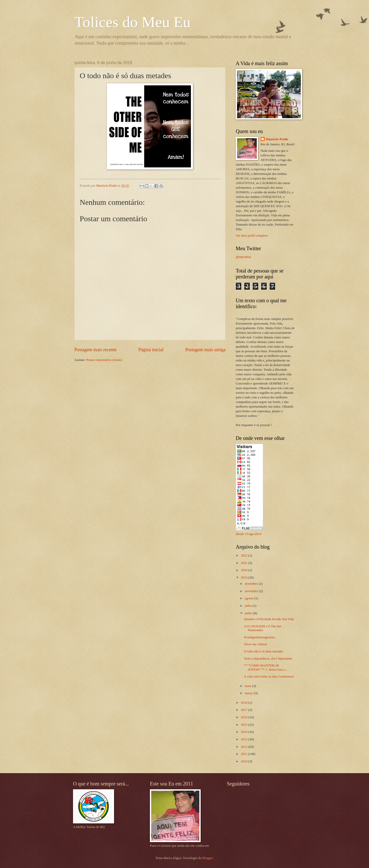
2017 (245, 710)
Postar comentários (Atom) (104, 360)
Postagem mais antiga (205, 350)
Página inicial (151, 350)
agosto (249, 598)
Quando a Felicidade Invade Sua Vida (269, 619)
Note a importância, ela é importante (268, 659)
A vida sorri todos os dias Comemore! (269, 677)
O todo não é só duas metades (264, 651)
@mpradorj (243, 257)
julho (249, 606)
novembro (252, 591)
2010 (245, 761)
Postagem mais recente (95, 350)
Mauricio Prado (277, 139)
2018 (245, 703)
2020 (245, 570)
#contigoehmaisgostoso (259, 637)
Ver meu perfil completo (252, 236)
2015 (245, 725)
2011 (245, 754)
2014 (245, 732)
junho (249, 613)
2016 (245, 717)
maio (248, 686)
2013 (245, 739)
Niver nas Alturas (255, 644)
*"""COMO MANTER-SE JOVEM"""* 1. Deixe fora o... (266, 667)
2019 (245, 578)
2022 (245, 556)
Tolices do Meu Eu (132, 22)
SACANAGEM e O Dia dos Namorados (263, 628)
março (249, 693)
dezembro (252, 584)
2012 (245, 747)
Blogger (208, 858)
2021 (245, 563)
